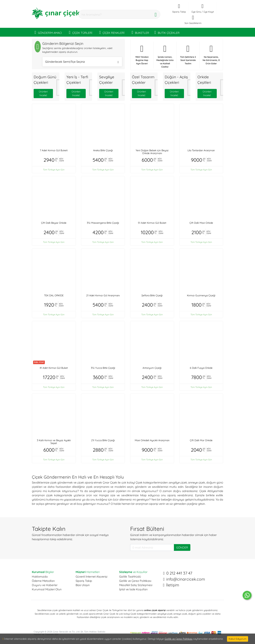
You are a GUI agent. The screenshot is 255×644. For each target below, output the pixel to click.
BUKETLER (140, 32)
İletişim (173, 585)
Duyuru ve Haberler (45, 585)
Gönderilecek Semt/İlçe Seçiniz (82, 62)
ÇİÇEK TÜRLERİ (81, 32)
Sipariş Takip (84, 581)
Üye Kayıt (209, 12)
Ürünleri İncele (43, 93)
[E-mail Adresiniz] (152, 547)
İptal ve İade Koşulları (133, 589)
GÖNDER (182, 547)
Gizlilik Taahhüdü (130, 577)
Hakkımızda (40, 577)
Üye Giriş (196, 12)
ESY (57, 634)
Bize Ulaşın (83, 585)
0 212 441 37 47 (179, 573)
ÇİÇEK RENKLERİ (112, 32)
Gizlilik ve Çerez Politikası (135, 581)
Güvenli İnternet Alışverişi (91, 577)
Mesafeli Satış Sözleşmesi (136, 585)
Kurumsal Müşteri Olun (47, 589)
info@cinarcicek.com (186, 579)
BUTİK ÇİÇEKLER (167, 32)
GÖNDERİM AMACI (48, 32)
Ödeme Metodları (43, 581)
